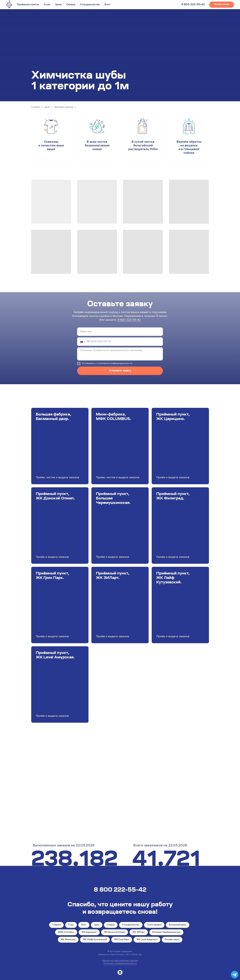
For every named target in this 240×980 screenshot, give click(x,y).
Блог (108, 5)
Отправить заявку (120, 371)
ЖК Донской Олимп (115, 932)
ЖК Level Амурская (147, 940)
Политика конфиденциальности (120, 964)
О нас (47, 5)
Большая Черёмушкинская (166, 932)
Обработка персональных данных (120, 961)
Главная (36, 107)
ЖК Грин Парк (122, 940)
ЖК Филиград (68, 940)
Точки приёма (154, 925)
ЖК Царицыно (89, 932)
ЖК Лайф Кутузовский (95, 940)
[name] (120, 332)
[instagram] (120, 972)
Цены (58, 5)
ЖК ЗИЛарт (139, 932)
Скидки (71, 5)
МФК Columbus (66, 932)
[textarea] (120, 354)
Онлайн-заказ (172, 940)
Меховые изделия (64, 107)
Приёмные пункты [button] (28, 5)
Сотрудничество (90, 5)
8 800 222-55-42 (193, 5)
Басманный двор (178, 925)
